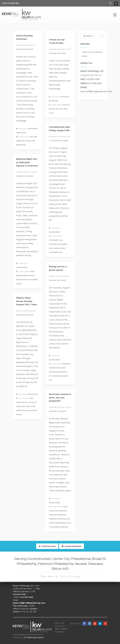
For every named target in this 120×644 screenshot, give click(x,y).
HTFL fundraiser (55, 376)
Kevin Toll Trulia (62, 109)
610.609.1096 (93, 79)
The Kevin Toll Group (25, 49)
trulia (51, 113)
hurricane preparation (58, 515)
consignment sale (56, 240)
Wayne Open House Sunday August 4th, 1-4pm (27, 301)
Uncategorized (55, 232)
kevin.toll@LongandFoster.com (96, 91)
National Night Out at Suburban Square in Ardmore (27, 162)
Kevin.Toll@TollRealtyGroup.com (29, 603)
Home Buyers (33, 129)
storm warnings (60, 523)
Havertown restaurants (58, 372)
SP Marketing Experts (34, 637)
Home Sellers (21, 133)
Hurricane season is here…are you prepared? (60, 398)
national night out (23, 280)
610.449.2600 (95, 83)
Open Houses (33, 394)
